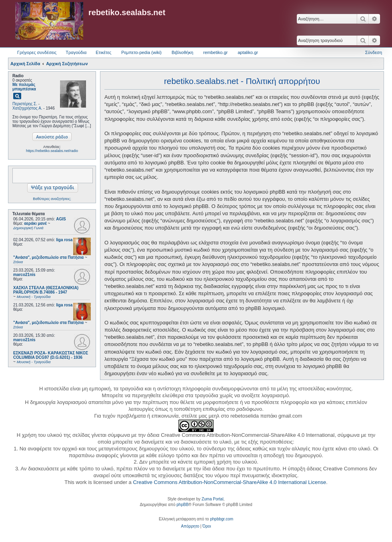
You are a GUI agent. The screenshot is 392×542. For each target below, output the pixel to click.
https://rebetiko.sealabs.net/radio (52, 151)
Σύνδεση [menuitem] (374, 52)
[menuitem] (190, 526)
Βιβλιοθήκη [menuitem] (182, 52)
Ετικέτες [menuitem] (103, 52)
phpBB (182, 505)
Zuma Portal (212, 499)
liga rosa (64, 240)
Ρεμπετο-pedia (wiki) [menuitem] (141, 52)
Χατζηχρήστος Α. (27, 108)
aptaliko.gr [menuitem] (248, 52)
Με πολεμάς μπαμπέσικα (24, 87)
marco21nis (24, 275)
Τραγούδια (76, 52)
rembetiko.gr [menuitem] (215, 52)
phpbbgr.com (222, 519)
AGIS (61, 219)
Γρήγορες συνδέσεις (37, 52)
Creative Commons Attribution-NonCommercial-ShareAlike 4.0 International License (229, 482)
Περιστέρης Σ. (25, 104)
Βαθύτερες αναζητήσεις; (52, 199)
